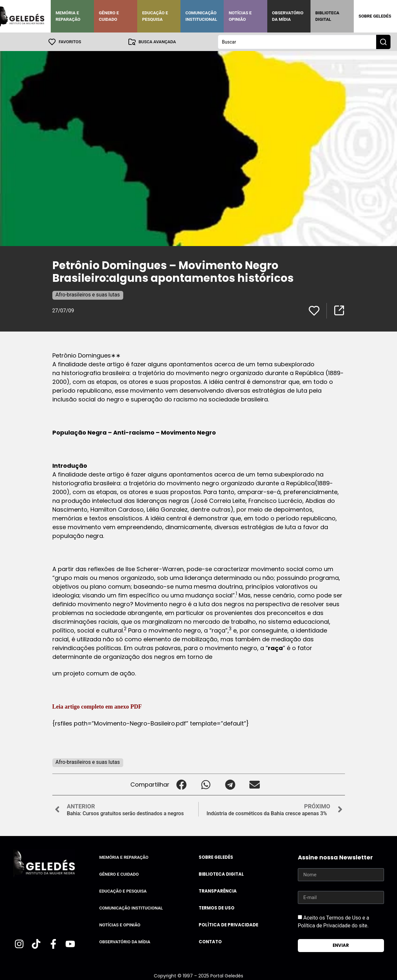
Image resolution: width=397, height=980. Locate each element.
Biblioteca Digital (327, 16)
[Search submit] (383, 42)
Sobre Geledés (375, 16)
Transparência (218, 891)
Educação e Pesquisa (155, 16)
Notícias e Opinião (240, 16)
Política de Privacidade (228, 925)
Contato (210, 941)
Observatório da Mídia (288, 16)
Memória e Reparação (68, 16)
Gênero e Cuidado (109, 16)
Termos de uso (217, 908)
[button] (182, 784)
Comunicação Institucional (201, 16)
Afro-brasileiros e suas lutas (88, 294)
